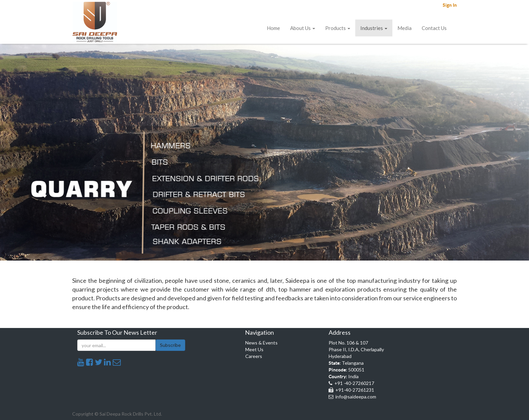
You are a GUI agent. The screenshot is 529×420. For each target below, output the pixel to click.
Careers (254, 356)
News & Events (261, 343)
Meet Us (254, 349)
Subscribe (170, 345)
